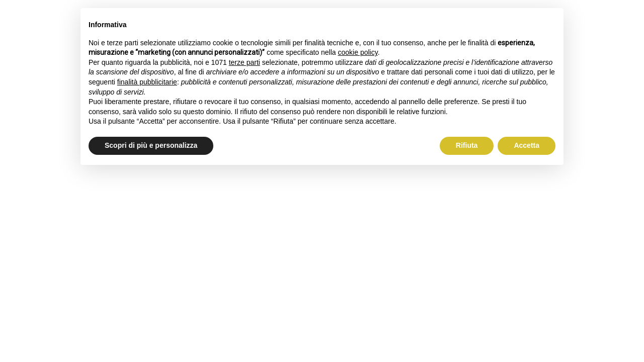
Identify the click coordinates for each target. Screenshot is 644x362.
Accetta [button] (527, 145)
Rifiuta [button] (467, 145)
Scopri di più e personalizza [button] (151, 145)
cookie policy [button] (358, 52)
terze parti (245, 62)
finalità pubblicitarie (147, 82)
